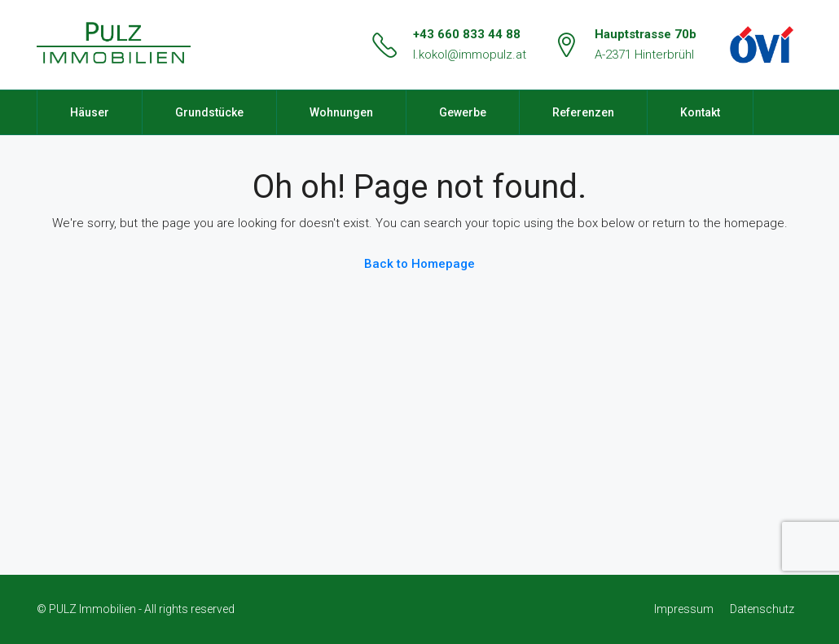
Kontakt (700, 112)
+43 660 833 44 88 (467, 34)
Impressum (684, 609)
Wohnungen (341, 112)
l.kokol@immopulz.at (470, 55)
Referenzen (583, 112)
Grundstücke (209, 112)
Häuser (90, 112)
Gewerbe (463, 112)
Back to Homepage (419, 264)
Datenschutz (762, 609)
